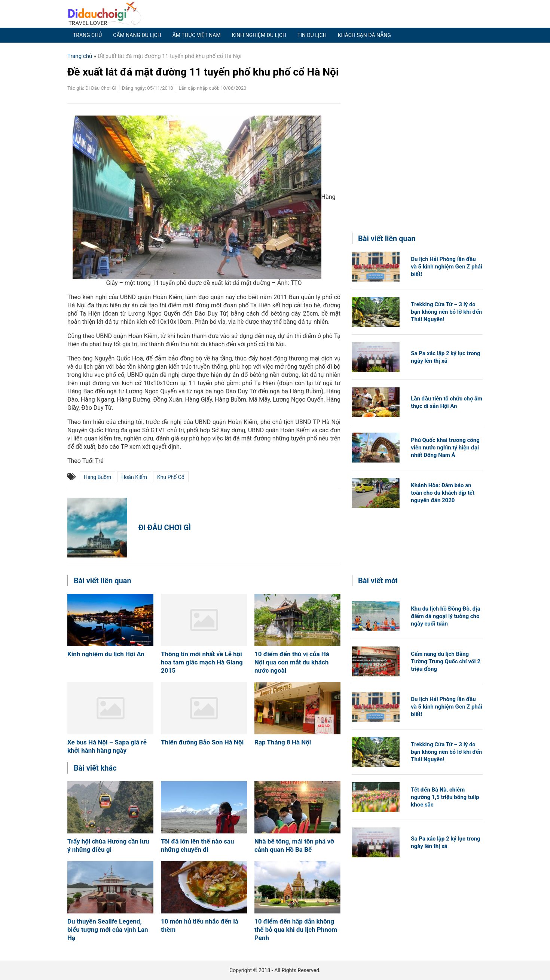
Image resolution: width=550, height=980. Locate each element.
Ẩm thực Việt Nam (197, 35)
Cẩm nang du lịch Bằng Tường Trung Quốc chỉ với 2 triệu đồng (446, 661)
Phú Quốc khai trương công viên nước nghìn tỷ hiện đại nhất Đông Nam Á (445, 448)
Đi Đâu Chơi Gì (165, 528)
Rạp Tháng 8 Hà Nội (283, 742)
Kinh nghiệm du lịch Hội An (106, 654)
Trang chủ (87, 35)
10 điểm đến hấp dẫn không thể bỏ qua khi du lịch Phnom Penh (296, 930)
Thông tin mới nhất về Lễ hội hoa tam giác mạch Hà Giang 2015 (202, 662)
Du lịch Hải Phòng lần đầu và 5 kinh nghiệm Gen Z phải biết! (446, 267)
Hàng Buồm (97, 477)
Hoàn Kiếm (134, 477)
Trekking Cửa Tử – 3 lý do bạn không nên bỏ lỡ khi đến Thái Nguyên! (446, 312)
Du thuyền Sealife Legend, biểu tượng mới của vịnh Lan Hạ (108, 930)
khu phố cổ (171, 477)
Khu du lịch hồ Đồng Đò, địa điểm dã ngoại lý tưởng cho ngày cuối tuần (446, 616)
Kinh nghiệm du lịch (259, 35)
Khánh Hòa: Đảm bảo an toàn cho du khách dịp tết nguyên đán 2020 (443, 493)
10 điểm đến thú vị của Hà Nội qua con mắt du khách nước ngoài (292, 662)
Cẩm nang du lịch (137, 35)
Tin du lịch (312, 35)
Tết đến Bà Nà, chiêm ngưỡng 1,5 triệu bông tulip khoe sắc (445, 797)
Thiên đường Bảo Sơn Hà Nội (202, 742)
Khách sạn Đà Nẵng (364, 35)
